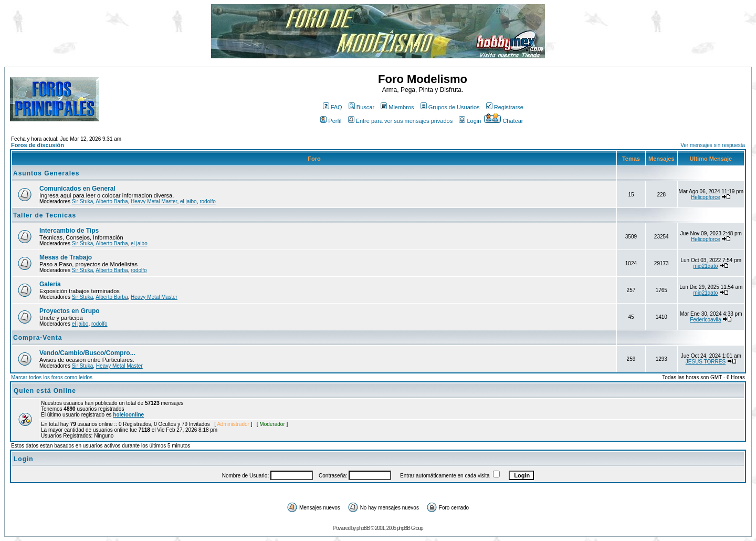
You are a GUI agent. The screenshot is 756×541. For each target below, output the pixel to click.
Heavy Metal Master (154, 201)
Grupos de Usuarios (450, 107)
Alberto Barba (112, 201)
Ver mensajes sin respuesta (713, 145)
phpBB (363, 528)
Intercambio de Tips (69, 231)
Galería (50, 284)
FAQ (333, 107)
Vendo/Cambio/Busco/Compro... (87, 353)
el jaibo (188, 201)
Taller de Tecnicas (45, 215)
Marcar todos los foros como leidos (52, 377)
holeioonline (128, 415)
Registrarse (505, 107)
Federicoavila (705, 320)
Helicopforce (706, 197)
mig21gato (706, 266)
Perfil (331, 121)
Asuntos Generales (46, 173)
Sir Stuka (83, 201)
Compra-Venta (38, 338)
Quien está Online (45, 391)
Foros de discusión (38, 145)
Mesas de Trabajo (66, 257)
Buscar (361, 107)
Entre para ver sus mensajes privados (401, 121)
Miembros (397, 107)
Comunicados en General (77, 189)
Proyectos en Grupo (70, 311)
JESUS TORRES (706, 362)
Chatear (503, 121)
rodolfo (208, 201)
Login (470, 121)
